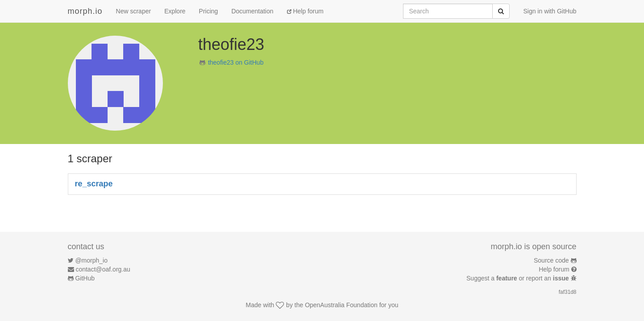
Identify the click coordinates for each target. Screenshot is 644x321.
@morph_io (91, 260)
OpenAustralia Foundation (341, 305)
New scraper (134, 11)
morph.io (85, 11)
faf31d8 (568, 292)
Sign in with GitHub (550, 11)
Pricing (209, 11)
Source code (551, 260)
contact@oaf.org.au (103, 269)
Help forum (305, 11)
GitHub (85, 278)
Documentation (252, 11)
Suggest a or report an (518, 278)
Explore (175, 11)
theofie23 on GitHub (236, 62)
